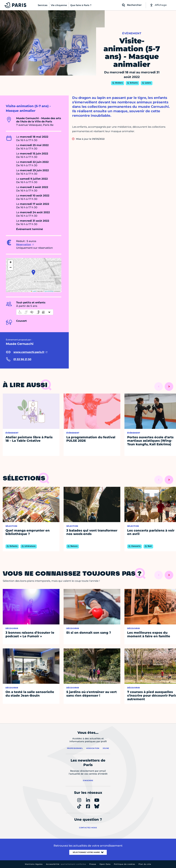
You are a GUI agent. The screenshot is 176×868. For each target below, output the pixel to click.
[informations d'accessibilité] (35, 312)
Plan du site (145, 864)
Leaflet (34, 291)
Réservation (24, 244)
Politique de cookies (125, 864)
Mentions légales (34, 864)
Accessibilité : (66, 864)
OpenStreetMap (49, 291)
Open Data (105, 864)
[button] (33, 272)
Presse (93, 864)
